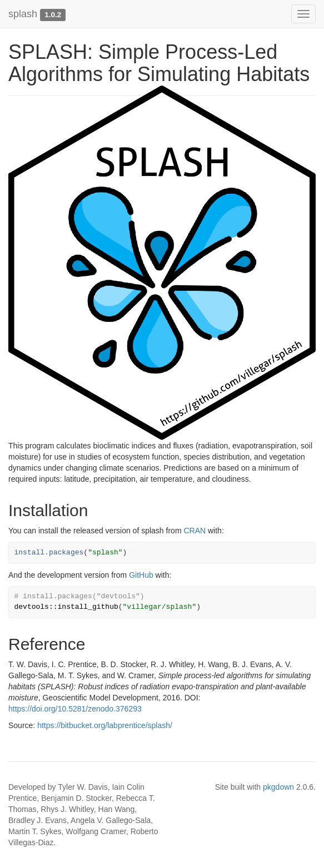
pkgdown (278, 787)
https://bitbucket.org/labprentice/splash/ (105, 725)
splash (23, 14)
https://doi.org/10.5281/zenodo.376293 (75, 709)
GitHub (141, 575)
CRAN (195, 531)
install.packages (49, 552)
